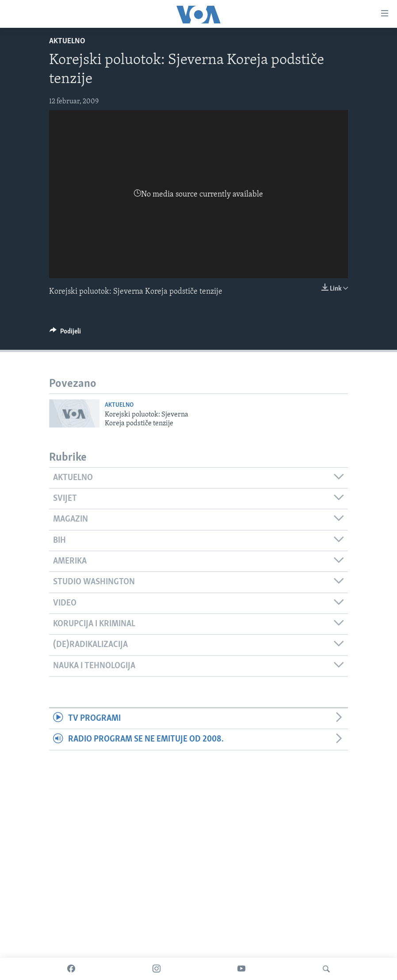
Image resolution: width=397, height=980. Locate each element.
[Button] (65, 333)
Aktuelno (67, 41)
